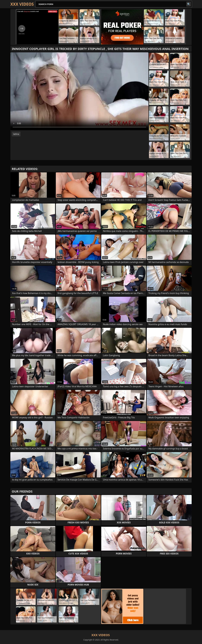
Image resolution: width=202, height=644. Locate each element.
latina (16, 134)
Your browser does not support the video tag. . (79, 91)
